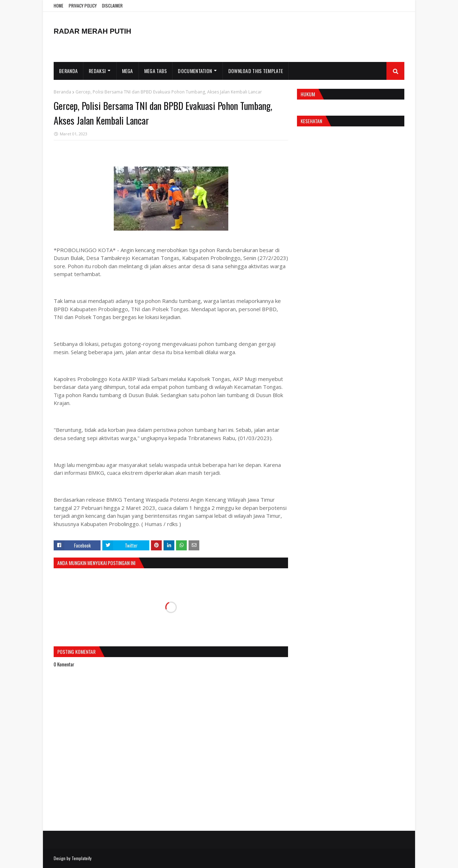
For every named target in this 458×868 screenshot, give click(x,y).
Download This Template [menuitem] (256, 71)
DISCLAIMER (112, 6)
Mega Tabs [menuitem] (156, 71)
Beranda (62, 92)
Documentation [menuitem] (195, 71)
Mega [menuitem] (128, 71)
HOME (59, 6)
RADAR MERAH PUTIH (92, 31)
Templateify (82, 858)
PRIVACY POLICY (83, 6)
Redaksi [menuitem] (97, 71)
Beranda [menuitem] (68, 71)
